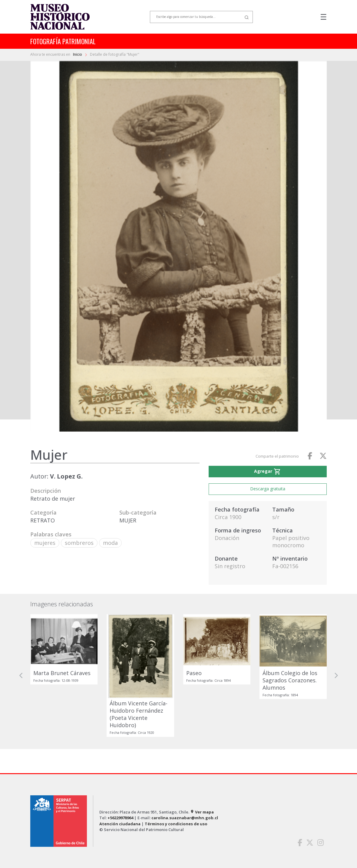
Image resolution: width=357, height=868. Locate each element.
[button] (21, 676)
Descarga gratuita (268, 489)
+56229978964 (120, 818)
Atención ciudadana (120, 824)
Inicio (78, 54)
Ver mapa (202, 812)
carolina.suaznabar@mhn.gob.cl (185, 818)
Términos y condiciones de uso (176, 824)
